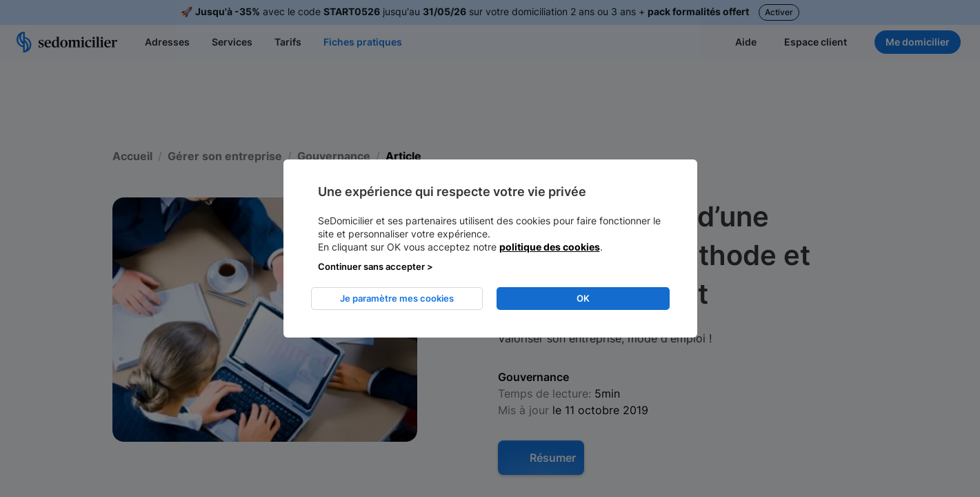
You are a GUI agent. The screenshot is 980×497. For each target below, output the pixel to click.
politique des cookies (550, 247)
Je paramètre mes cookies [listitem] (397, 298)
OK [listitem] (583, 298)
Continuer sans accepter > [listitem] (376, 266)
